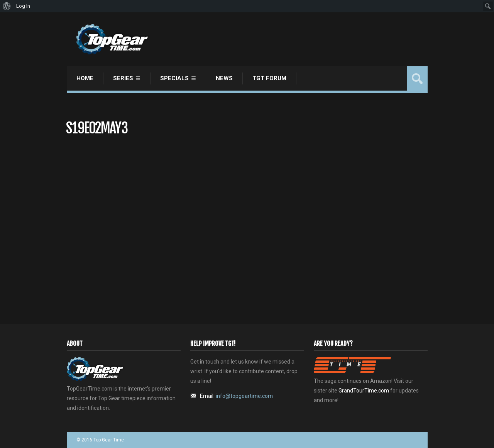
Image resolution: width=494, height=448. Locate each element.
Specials (174, 78)
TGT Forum (269, 78)
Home (85, 78)
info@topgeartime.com (244, 396)
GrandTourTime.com (364, 391)
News (224, 78)
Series (123, 78)
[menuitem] (7, 6)
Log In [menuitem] (23, 6)
